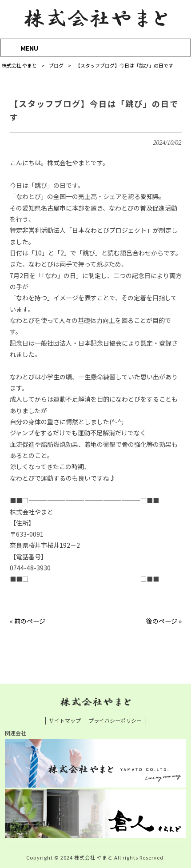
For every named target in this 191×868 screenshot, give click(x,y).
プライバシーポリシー (115, 721)
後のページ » (164, 621)
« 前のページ (28, 621)
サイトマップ (65, 721)
